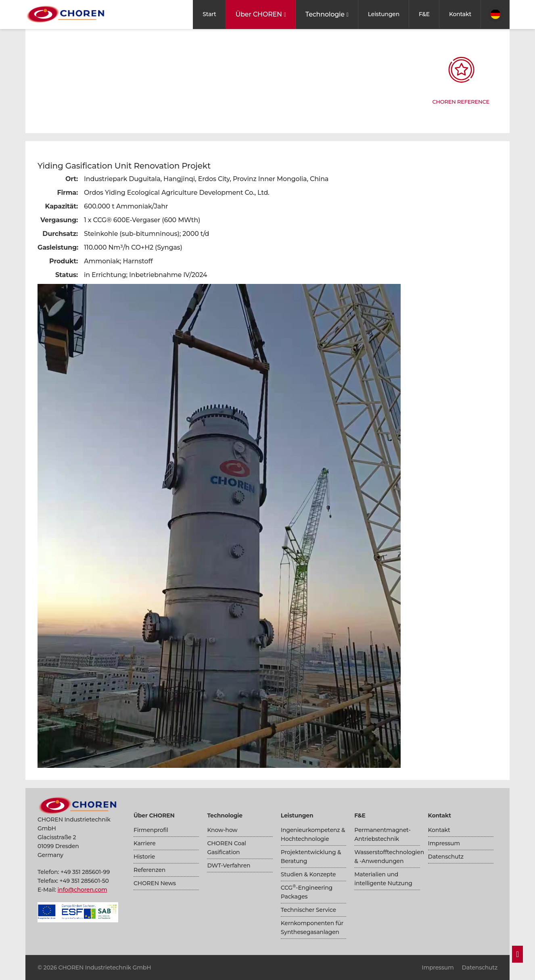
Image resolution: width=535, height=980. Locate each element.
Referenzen (149, 870)
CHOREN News (155, 883)
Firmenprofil (151, 830)
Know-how (222, 830)
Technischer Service (308, 910)
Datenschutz (446, 857)
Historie (144, 857)
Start (209, 14)
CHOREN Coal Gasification (226, 848)
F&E (424, 14)
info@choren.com (82, 890)
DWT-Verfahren (229, 865)
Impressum (444, 843)
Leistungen (384, 14)
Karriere (145, 843)
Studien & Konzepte (308, 874)
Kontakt (460, 14)
